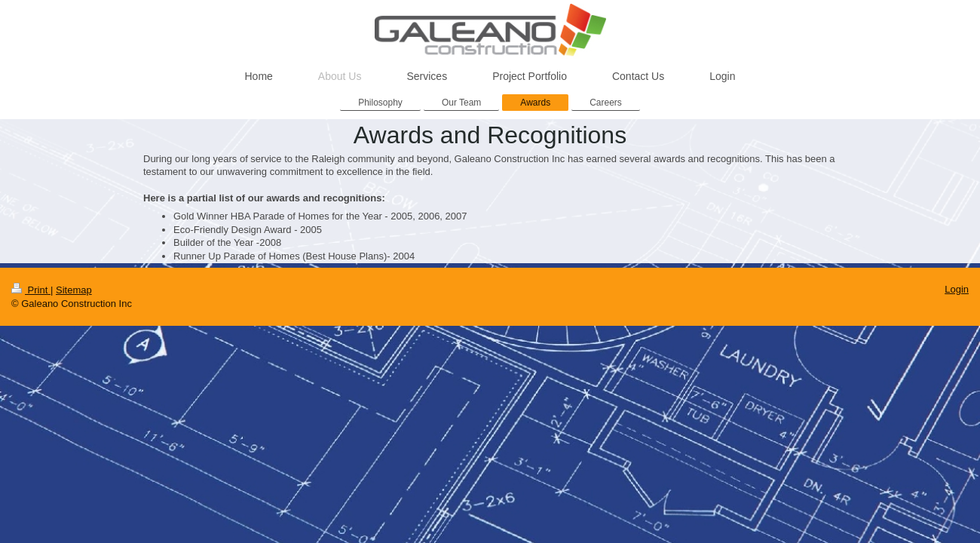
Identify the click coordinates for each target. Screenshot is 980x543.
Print (31, 290)
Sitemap (74, 290)
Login (957, 289)
